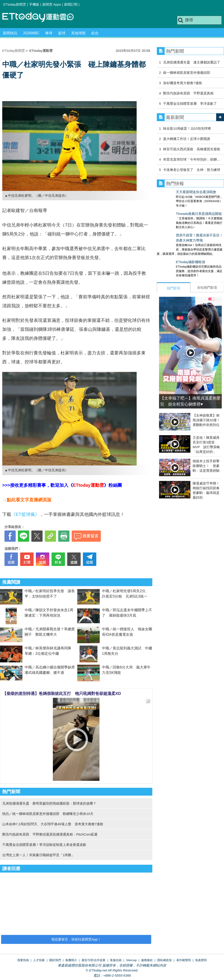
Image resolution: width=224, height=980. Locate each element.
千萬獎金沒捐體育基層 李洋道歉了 (190, 104)
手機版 (34, 4)
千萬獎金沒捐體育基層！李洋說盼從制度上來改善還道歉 (44, 845)
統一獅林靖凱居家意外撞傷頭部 (187, 73)
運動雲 (41, 17)
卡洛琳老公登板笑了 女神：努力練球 (192, 170)
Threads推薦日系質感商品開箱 (180, 209)
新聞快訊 (10, 33)
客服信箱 (116, 960)
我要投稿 (23, 960)
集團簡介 (71, 960)
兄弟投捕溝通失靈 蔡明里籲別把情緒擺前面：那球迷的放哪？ (49, 803)
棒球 (49, 33)
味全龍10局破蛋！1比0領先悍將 (187, 128)
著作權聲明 (184, 960)
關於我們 (55, 960)
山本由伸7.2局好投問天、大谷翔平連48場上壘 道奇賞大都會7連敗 (53, 824)
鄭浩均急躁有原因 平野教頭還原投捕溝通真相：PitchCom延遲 (50, 834)
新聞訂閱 (71, 4)
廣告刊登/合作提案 (94, 960)
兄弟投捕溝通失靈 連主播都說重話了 (192, 62)
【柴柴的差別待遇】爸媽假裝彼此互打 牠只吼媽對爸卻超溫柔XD (62, 694)
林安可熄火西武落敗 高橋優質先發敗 (192, 149)
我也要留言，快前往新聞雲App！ (76, 939)
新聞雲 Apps (52, 4)
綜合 (95, 33)
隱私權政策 (165, 960)
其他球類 (78, 33)
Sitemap (131, 960)
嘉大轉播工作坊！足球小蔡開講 (187, 139)
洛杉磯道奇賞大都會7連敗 (182, 83)
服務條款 (147, 960)
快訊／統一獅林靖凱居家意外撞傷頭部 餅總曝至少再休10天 (48, 814)
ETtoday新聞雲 (15, 4)
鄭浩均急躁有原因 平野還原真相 (188, 93)
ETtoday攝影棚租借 (171, 253)
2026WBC (31, 33)
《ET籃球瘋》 (25, 514)
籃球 (62, 33)
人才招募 (39, 960)
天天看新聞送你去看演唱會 (177, 192)
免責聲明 (201, 960)
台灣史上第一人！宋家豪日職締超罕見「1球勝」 (38, 855)
